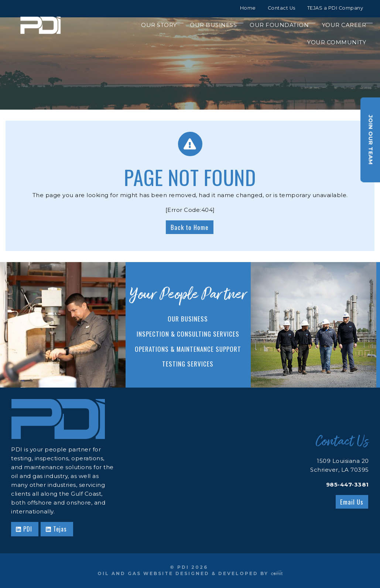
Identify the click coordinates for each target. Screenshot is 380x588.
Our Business (188, 319)
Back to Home (190, 227)
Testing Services (188, 364)
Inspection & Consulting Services (188, 334)
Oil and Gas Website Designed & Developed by (190, 573)
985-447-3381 (348, 484)
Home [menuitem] (248, 8)
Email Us (352, 502)
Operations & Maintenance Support (188, 349)
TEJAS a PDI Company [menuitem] (335, 8)
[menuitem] (155, 25)
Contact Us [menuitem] (282, 8)
